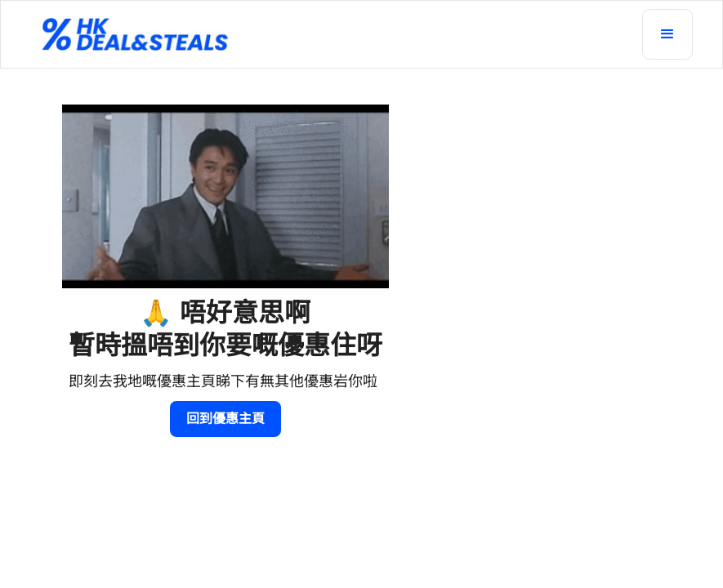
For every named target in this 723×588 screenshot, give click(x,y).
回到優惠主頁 (225, 419)
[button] (667, 34)
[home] (332, 34)
